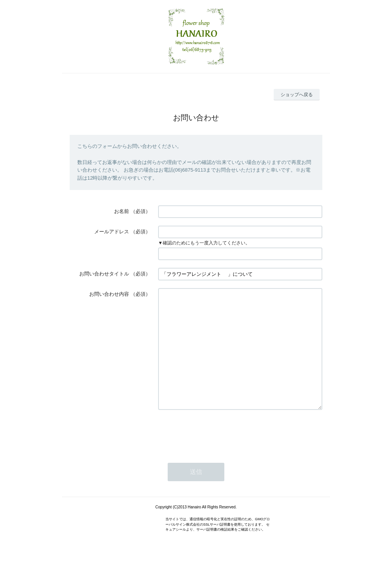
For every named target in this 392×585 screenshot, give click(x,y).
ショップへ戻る (297, 95)
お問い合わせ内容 (109, 294)
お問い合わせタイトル (104, 274)
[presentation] (216, 456)
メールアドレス (112, 232)
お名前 (122, 211)
